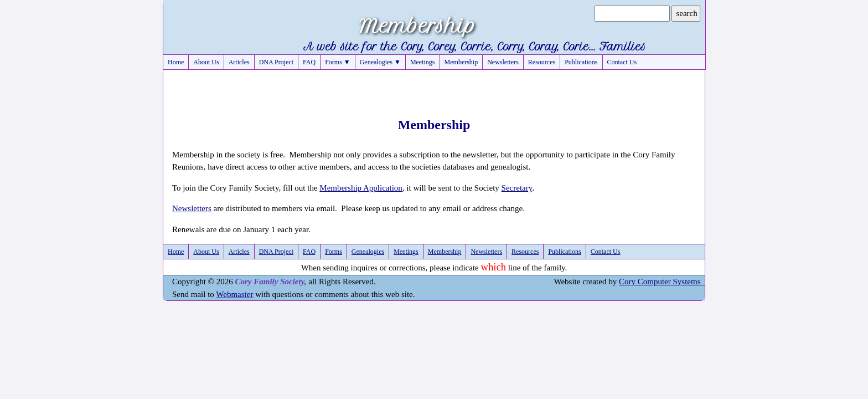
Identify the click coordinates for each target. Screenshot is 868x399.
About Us (206, 62)
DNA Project (276, 62)
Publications (581, 62)
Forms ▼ (338, 62)
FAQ (309, 62)
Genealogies (368, 252)
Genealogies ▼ (380, 62)
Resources (542, 62)
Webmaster (234, 294)
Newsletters (503, 62)
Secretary (517, 188)
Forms (334, 252)
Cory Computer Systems (662, 282)
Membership (461, 62)
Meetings (423, 62)
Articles (239, 62)
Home (176, 62)
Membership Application (361, 188)
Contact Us (622, 62)
